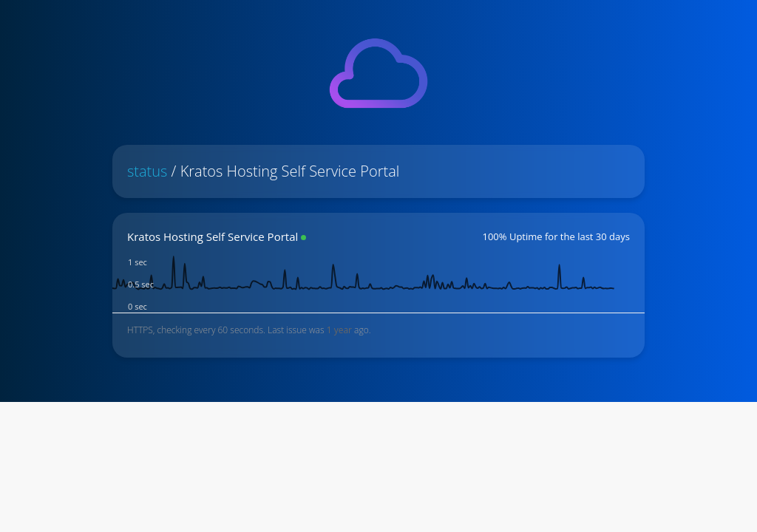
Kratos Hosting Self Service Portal (213, 236)
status (147, 171)
